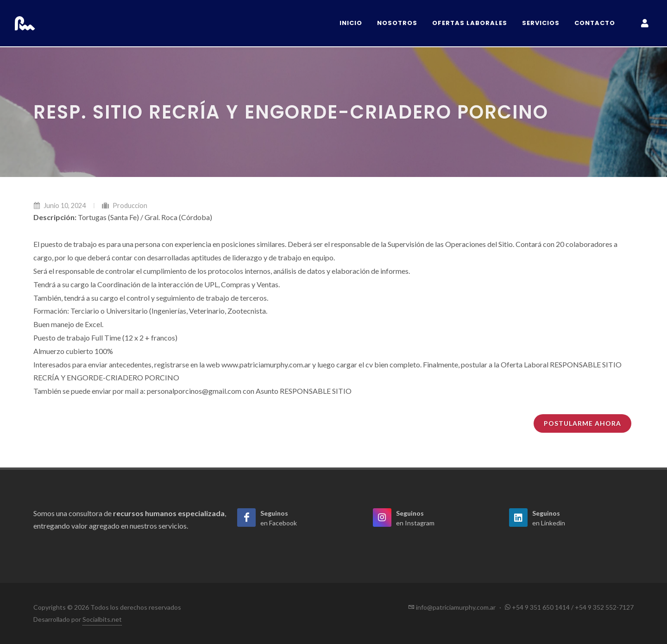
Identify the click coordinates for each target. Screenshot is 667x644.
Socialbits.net (102, 619)
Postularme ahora (582, 423)
